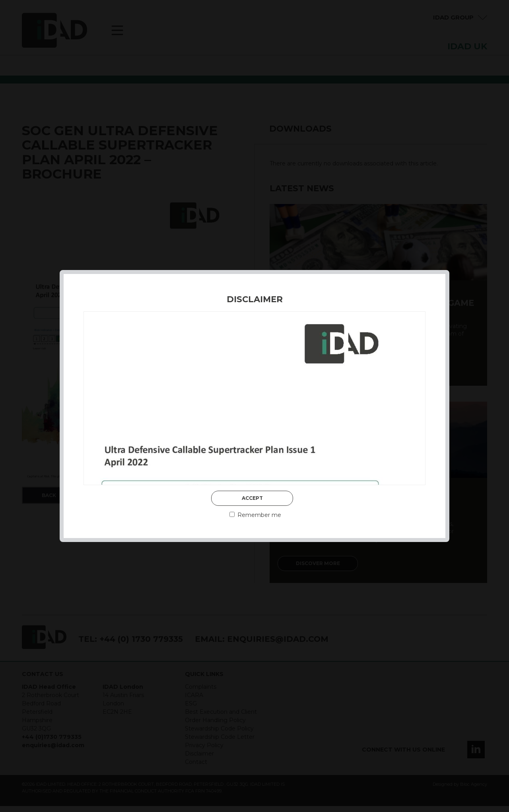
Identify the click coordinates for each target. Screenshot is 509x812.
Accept (252, 498)
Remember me (255, 515)
